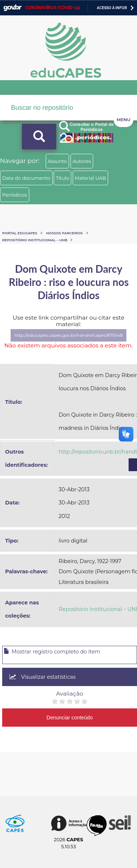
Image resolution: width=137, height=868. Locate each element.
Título (63, 178)
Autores (82, 161)
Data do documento (26, 178)
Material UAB (90, 178)
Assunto (58, 161)
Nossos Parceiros (64, 233)
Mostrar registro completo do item (52, 652)
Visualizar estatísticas (43, 677)
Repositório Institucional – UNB (35, 240)
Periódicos (15, 195)
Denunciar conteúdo (70, 718)
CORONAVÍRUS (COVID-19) (53, 8)
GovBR (12, 8)
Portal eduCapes (20, 233)
